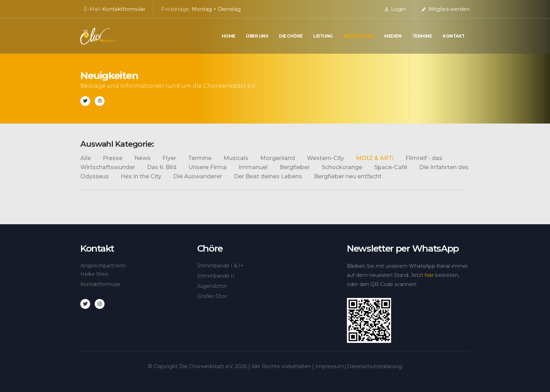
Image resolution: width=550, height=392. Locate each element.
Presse (113, 158)
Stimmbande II (216, 276)
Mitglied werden (446, 9)
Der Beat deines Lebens (268, 176)
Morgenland (278, 158)
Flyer (169, 158)
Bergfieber (295, 167)
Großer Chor (212, 296)
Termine (422, 36)
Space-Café (391, 167)
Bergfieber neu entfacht (348, 176)
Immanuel (253, 167)
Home (229, 36)
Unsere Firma (207, 167)
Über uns (257, 36)
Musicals (236, 158)
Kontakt (454, 36)
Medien (393, 36)
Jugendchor (212, 286)
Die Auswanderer (198, 176)
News (142, 158)
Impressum (330, 366)
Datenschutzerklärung (374, 366)
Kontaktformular (124, 9)
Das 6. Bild (162, 167)
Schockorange (342, 167)
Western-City (326, 158)
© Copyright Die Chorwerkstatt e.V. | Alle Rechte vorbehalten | (232, 366)
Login (395, 9)
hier (429, 275)
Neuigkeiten (359, 36)
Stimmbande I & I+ (220, 266)
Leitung (323, 36)
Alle (86, 158)
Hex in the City (141, 176)
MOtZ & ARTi (375, 158)
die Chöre (291, 36)
